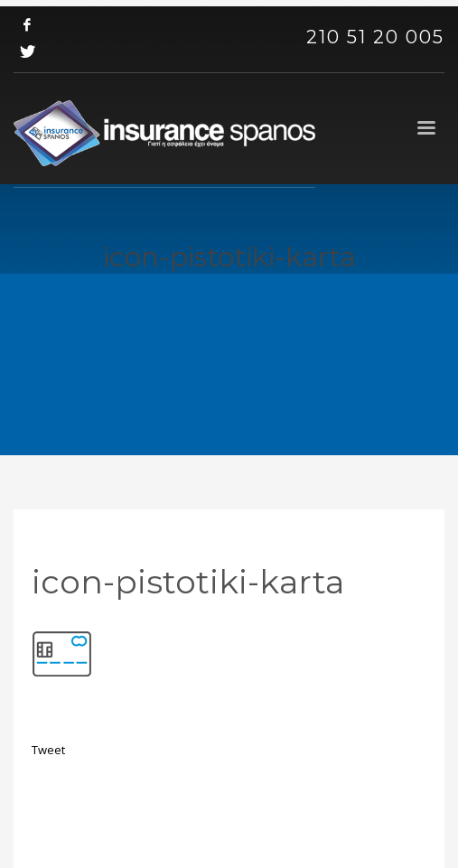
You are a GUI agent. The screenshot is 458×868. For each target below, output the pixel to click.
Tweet (48, 750)
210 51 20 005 (375, 37)
